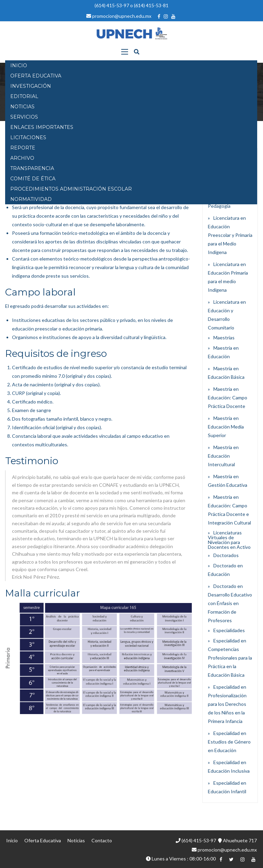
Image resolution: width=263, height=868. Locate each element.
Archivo (22, 158)
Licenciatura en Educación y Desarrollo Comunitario (227, 315)
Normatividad (31, 199)
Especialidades (229, 630)
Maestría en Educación (223, 352)
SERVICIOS (24, 117)
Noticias (76, 840)
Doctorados (226, 555)
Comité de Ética (33, 179)
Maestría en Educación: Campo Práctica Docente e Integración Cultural (229, 510)
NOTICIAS (22, 107)
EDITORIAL (24, 96)
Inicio (12, 840)
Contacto (102, 840)
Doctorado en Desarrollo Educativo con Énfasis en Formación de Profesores (230, 603)
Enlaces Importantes (42, 127)
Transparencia (32, 168)
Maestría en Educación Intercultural (223, 456)
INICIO (19, 65)
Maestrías (224, 337)
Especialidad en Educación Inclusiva (229, 767)
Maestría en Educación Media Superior (226, 427)
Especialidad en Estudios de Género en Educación (229, 742)
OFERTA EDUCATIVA (36, 76)
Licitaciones (28, 137)
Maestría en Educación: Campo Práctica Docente (228, 397)
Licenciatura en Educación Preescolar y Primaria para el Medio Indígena (230, 235)
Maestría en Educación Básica (226, 373)
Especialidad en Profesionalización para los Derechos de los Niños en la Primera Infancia (227, 704)
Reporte (23, 148)
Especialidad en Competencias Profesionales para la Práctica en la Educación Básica (230, 658)
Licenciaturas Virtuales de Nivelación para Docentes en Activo (229, 540)
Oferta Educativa (43, 840)
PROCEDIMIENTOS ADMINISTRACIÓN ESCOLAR (71, 189)
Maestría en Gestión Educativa (228, 481)
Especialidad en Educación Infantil (227, 787)
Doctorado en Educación (225, 570)
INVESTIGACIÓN (31, 86)
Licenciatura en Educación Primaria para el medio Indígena (228, 277)
